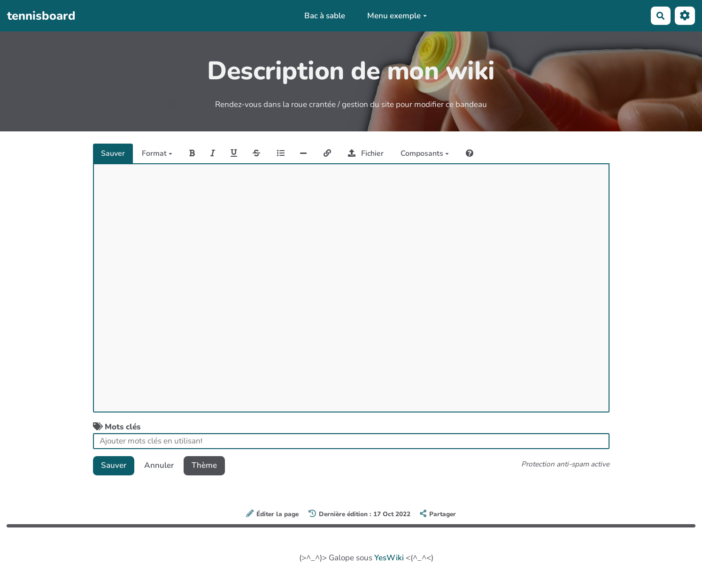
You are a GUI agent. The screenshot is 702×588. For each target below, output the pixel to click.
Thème (204, 465)
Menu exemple (397, 16)
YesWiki (389, 558)
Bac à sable (325, 16)
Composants (425, 153)
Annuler (159, 465)
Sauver (113, 153)
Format (157, 153)
